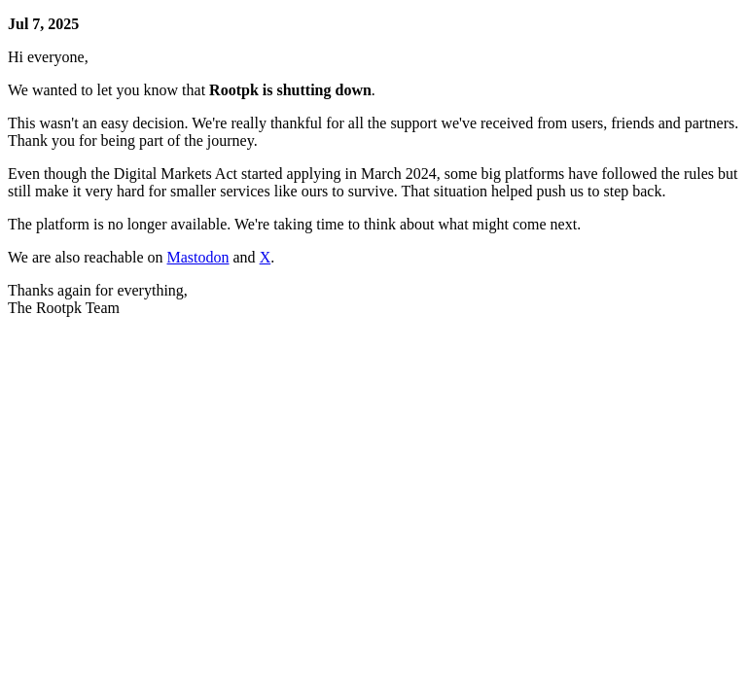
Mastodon (198, 257)
